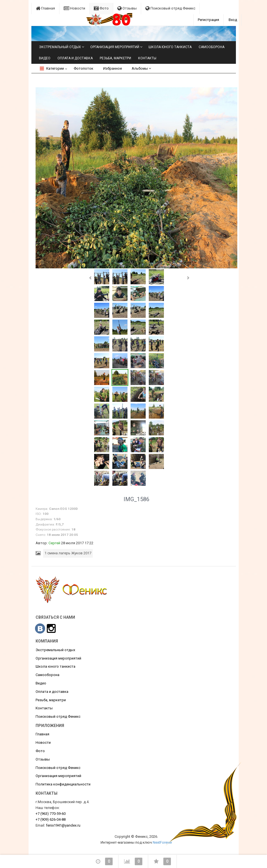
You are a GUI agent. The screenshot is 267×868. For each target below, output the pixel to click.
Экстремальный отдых (60, 47)
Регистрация (208, 20)
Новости (74, 8)
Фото (101, 8)
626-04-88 (51, 819)
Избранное (112, 68)
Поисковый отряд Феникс (170, 8)
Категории (52, 68)
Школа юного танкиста (170, 47)
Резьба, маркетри (115, 58)
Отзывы (127, 8)
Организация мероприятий (115, 47)
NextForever (162, 842)
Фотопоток (83, 68)
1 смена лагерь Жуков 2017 (68, 553)
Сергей (54, 543)
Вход (233, 20)
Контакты (147, 58)
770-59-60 (51, 814)
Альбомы (141, 68)
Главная (45, 8)
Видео (45, 58)
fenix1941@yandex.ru (63, 825)
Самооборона (212, 47)
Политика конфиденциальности (63, 784)
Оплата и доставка (75, 58)
